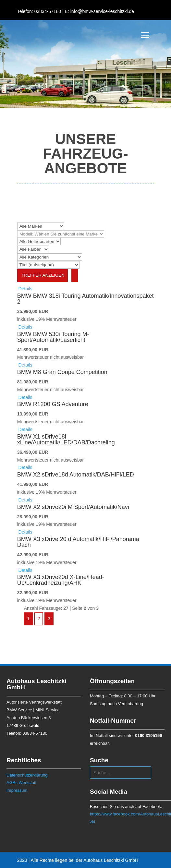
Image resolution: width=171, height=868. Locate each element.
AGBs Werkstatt (21, 783)
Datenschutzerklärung (27, 775)
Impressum (17, 790)
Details (25, 289)
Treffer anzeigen (43, 275)
